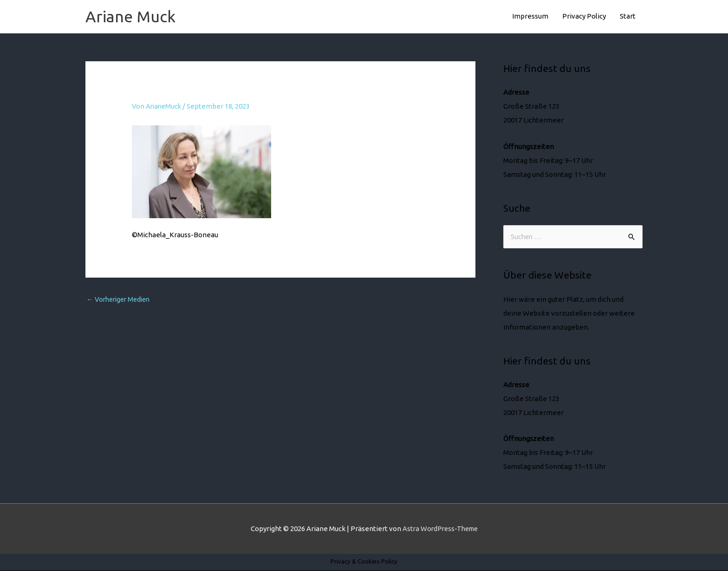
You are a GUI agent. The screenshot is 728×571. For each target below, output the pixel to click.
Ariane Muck (131, 17)
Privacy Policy (584, 16)
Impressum (530, 16)
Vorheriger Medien (120, 301)
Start (628, 16)
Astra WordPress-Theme (440, 529)
